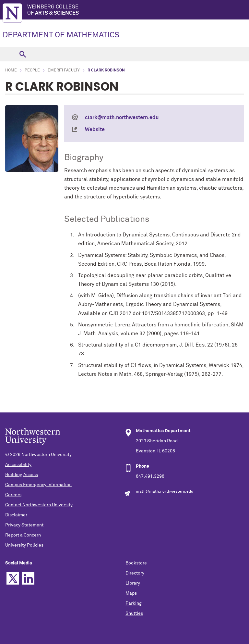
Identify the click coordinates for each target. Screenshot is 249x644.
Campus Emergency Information (38, 485)
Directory (135, 573)
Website (95, 130)
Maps (131, 593)
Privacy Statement (24, 525)
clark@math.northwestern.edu (122, 118)
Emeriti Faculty (64, 70)
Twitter (13, 578)
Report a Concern (23, 535)
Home (11, 70)
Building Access (22, 475)
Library (133, 583)
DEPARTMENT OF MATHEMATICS (61, 35)
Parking (134, 603)
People (32, 70)
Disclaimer (16, 515)
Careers (13, 495)
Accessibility (18, 465)
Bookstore (136, 563)
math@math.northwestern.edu (165, 492)
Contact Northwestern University (39, 505)
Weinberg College (138, 10)
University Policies (24, 545)
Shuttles (134, 613)
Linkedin (28, 578)
